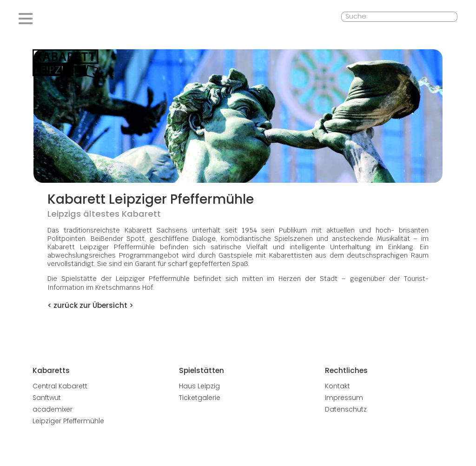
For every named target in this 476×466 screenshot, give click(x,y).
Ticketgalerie (200, 398)
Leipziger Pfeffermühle (68, 421)
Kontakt (337, 386)
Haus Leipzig (199, 386)
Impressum (344, 398)
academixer (53, 409)
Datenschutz (346, 409)
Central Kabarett (60, 386)
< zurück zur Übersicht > (90, 305)
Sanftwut (47, 398)
